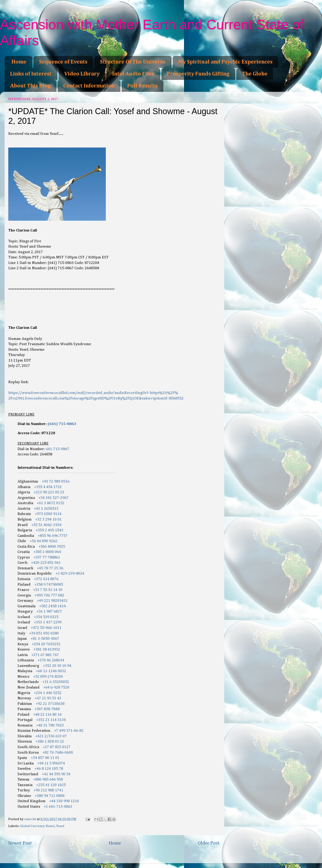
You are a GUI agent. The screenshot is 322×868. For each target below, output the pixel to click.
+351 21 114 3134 (51, 720)
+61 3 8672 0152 (51, 503)
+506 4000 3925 (52, 547)
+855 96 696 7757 (53, 536)
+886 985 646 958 (48, 780)
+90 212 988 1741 (48, 790)
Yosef (60, 826)
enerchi (31, 819)
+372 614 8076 (46, 579)
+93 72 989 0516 (56, 482)
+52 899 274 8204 (48, 677)
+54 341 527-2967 (53, 498)
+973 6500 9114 (48, 514)
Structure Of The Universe (133, 62)
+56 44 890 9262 (43, 541)
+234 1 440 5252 (48, 693)
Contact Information (89, 86)
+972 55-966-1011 (46, 628)
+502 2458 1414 (52, 606)
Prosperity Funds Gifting (198, 74)
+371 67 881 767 (45, 655)
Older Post (209, 843)
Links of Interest (31, 74)
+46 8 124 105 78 (49, 769)
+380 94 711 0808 (50, 796)
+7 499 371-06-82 (69, 731)
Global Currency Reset (37, 826)
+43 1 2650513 (46, 509)
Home (19, 62)
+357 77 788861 (47, 557)
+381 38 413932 (47, 650)
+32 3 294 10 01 (48, 519)
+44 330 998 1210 (64, 801)
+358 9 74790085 (49, 585)
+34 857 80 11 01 (45, 758)
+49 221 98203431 (52, 601)
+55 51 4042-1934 (46, 525)
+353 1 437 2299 (48, 622)
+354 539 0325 (46, 617)
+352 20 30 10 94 (57, 666)
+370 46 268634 (51, 660)
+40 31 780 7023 (50, 725)
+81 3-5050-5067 (45, 639)
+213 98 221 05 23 (49, 492)
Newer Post (20, 843)
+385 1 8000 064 (47, 552)
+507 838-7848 (47, 709)
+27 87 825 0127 (57, 747)
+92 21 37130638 (50, 704)
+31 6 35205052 (56, 682)
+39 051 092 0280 (44, 633)
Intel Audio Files (133, 74)
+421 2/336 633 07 (51, 736)
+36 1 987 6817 (49, 612)
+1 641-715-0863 (58, 807)
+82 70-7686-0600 (58, 753)
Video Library (82, 74)
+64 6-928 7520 (56, 687)
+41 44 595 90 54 (56, 774)
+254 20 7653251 (46, 644)
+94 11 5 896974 (51, 763)
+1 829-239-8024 (70, 574)
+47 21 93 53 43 (48, 698)
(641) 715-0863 (62, 424)
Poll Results (142, 86)
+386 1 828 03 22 (50, 742)
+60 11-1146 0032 (51, 671)
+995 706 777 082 (49, 595)
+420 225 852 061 (46, 563)
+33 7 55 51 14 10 (48, 590)
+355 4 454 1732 (48, 487)
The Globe (255, 74)
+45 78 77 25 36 (50, 568)
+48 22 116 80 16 (47, 715)
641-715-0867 (57, 449)
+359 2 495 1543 (49, 530)
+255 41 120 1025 (51, 785)
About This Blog (30, 86)
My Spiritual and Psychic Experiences (225, 62)
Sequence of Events (63, 62)
